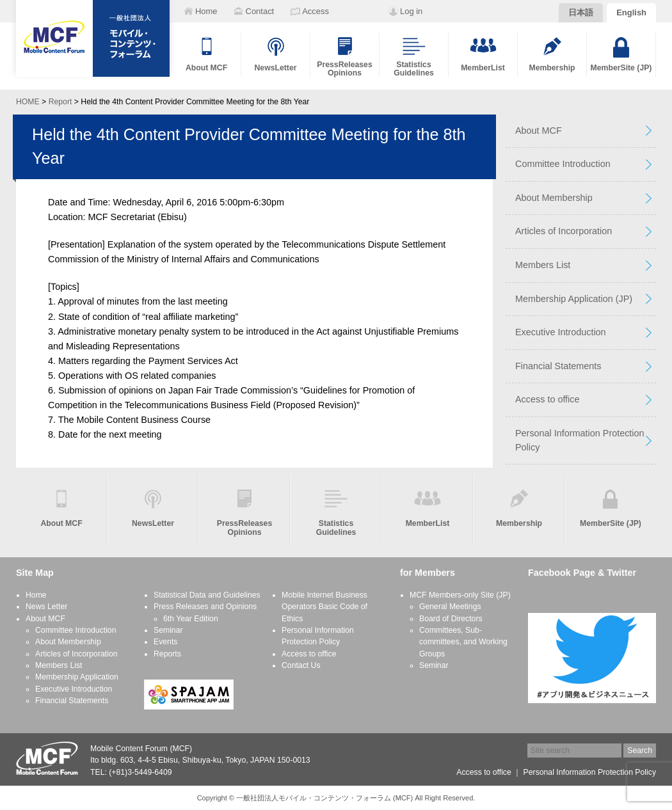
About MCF (539, 131)
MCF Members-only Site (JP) (460, 595)
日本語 (581, 12)
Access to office (548, 399)
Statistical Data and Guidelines (207, 595)
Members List (543, 265)
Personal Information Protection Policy (580, 440)
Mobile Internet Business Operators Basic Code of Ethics (324, 607)
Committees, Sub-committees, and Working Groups (463, 642)
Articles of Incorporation (564, 231)
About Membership (554, 198)
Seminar (168, 630)
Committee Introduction (563, 164)
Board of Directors (451, 619)
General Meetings (450, 607)
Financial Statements (558, 366)
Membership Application (77, 677)
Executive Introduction (561, 332)
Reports (167, 654)
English (631, 12)
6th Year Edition (191, 619)
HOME (28, 102)
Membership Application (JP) (574, 299)
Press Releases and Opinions (205, 607)
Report (60, 102)
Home (36, 595)
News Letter (46, 607)
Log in (411, 11)
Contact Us (301, 665)
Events (165, 642)
